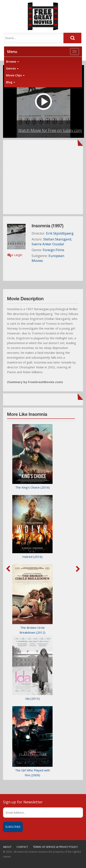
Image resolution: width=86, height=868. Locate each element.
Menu (12, 52)
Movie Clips (15, 75)
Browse (12, 62)
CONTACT (22, 847)
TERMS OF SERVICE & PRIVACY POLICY (55, 847)
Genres (12, 68)
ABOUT (7, 847)
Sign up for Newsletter (23, 802)
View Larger (15, 255)
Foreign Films (53, 250)
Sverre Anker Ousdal (48, 244)
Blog (11, 82)
